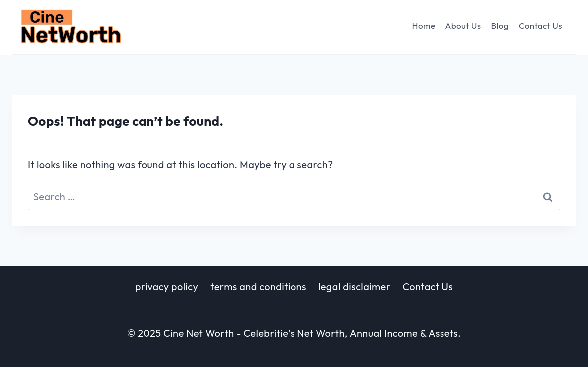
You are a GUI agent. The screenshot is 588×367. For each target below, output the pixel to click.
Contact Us (540, 26)
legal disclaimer (355, 286)
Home (424, 26)
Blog (500, 26)
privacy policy (167, 286)
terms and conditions (258, 286)
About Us (463, 26)
